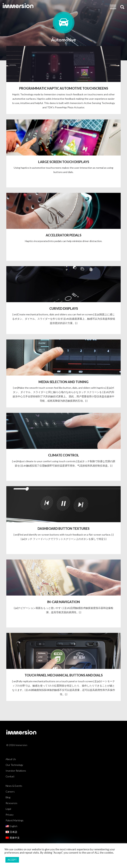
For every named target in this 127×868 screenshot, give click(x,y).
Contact (10, 776)
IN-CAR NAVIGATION (63, 602)
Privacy (10, 815)
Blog (8, 797)
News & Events (14, 786)
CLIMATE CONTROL (63, 455)
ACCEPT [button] (12, 860)
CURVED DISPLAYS (64, 308)
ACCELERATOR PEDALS (63, 235)
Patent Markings (15, 820)
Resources (11, 803)
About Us (11, 759)
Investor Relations (16, 771)
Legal (8, 809)
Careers (10, 792)
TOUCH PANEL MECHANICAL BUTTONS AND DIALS (64, 675)
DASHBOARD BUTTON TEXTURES (63, 529)
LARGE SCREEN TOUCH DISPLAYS (64, 162)
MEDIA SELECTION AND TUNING (63, 382)
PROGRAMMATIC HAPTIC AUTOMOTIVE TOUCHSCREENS (64, 88)
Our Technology (14, 765)
